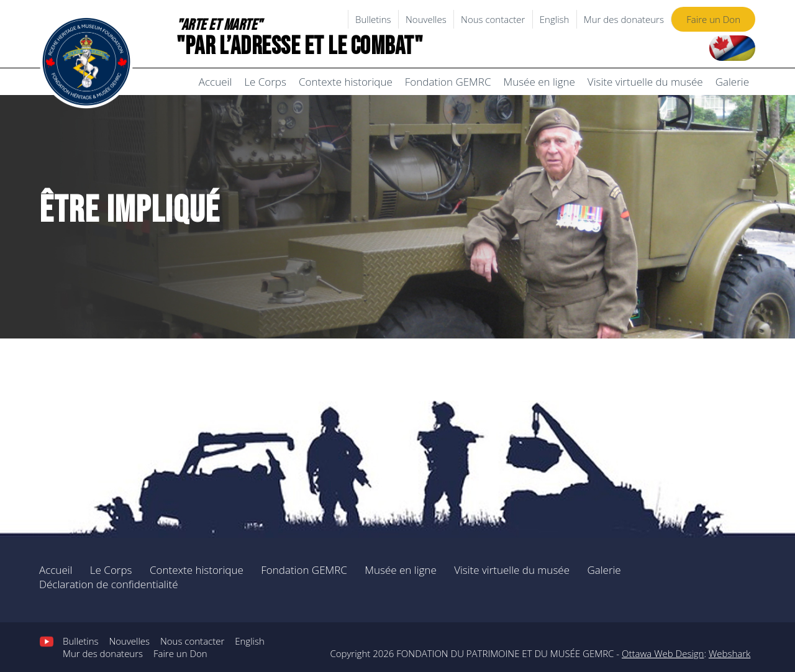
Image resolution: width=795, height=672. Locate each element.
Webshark (729, 653)
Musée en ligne (539, 82)
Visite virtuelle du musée (645, 82)
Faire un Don (713, 19)
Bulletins (373, 19)
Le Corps (265, 82)
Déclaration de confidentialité (108, 584)
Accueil (215, 82)
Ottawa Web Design (663, 653)
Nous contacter (493, 19)
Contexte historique (346, 82)
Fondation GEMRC (448, 82)
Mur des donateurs (624, 19)
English (555, 19)
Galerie (732, 82)
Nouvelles (426, 19)
